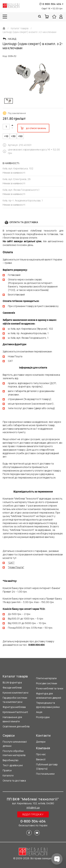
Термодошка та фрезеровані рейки (48, 705)
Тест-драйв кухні (13, 765)
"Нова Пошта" (16, 567)
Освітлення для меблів (16, 726)
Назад (12, 39)
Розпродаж (43, 717)
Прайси (7, 770)
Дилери (41, 742)
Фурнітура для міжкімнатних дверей (49, 696)
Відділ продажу (33, 814)
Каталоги (8, 775)
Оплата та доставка (14, 781)
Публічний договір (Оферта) (47, 767)
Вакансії (41, 759)
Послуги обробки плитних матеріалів (14, 753)
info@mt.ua (33, 807)
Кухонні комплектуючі (15, 693)
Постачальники (45, 774)
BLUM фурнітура (12, 682)
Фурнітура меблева (14, 707)
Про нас (41, 754)
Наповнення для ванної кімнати (12, 719)
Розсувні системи (47, 683)
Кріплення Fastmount (15, 712)
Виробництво (11, 760)
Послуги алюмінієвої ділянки (15, 744)
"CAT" (11, 563)
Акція (39, 712)
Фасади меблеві (12, 688)
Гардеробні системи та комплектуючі (15, 700)
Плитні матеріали (46, 678)
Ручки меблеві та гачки (50, 688)
